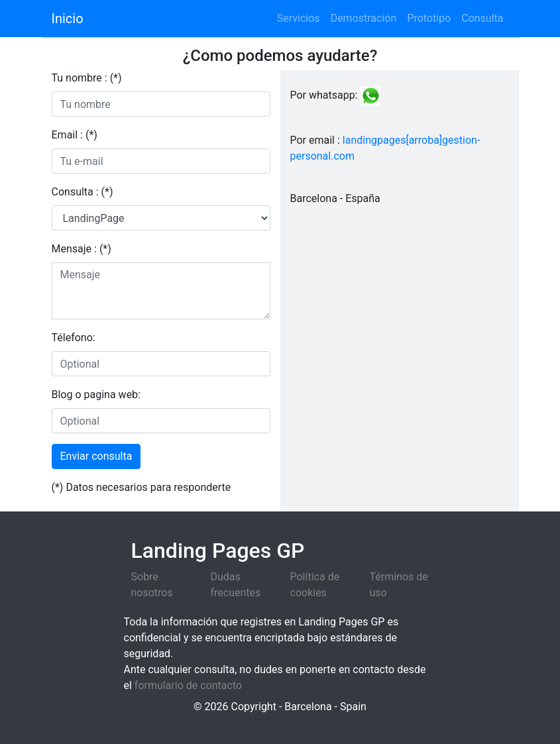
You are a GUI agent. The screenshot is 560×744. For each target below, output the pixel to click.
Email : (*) (75, 135)
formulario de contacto (188, 685)
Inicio (68, 19)
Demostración (364, 18)
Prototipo (429, 18)
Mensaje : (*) (82, 249)
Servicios (299, 18)
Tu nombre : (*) (87, 78)
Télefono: (74, 338)
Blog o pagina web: (96, 395)
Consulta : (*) (83, 192)
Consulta (482, 18)
